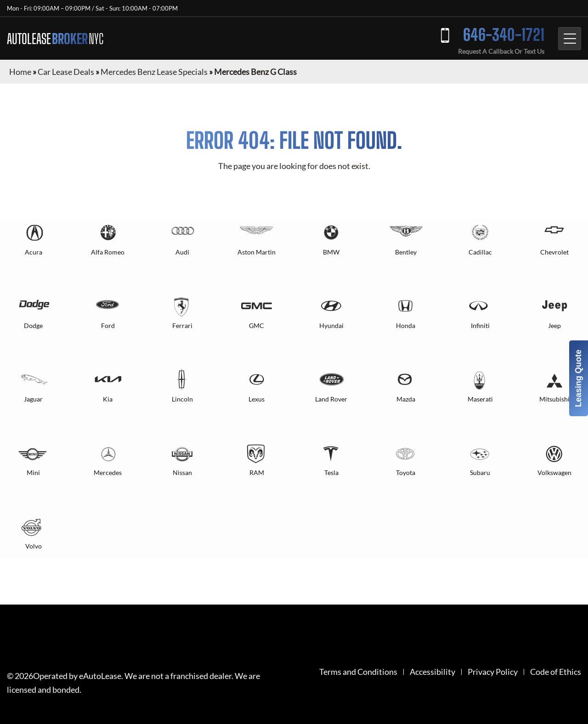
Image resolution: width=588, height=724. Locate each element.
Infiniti (480, 325)
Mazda (406, 399)
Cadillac (480, 252)
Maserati (480, 399)
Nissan (182, 472)
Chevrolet (554, 252)
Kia (108, 399)
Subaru (480, 472)
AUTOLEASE (55, 39)
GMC (257, 325)
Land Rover (331, 399)
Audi (182, 252)
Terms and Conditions (358, 672)
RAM (257, 472)
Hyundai (331, 325)
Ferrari (182, 325)
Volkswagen (554, 472)
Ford (108, 325)
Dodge (33, 325)
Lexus (257, 399)
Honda (406, 325)
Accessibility (433, 672)
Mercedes (108, 472)
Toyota (406, 472)
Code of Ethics (556, 672)
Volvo (34, 546)
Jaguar (33, 399)
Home (20, 72)
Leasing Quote (578, 378)
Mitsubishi (554, 399)
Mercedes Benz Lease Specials (154, 72)
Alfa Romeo (108, 252)
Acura (34, 252)
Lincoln (182, 399)
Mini (33, 472)
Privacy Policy (493, 672)
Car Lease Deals (66, 72)
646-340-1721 (504, 35)
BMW (331, 252)
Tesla (331, 472)
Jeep (554, 325)
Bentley (406, 252)
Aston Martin (257, 252)
